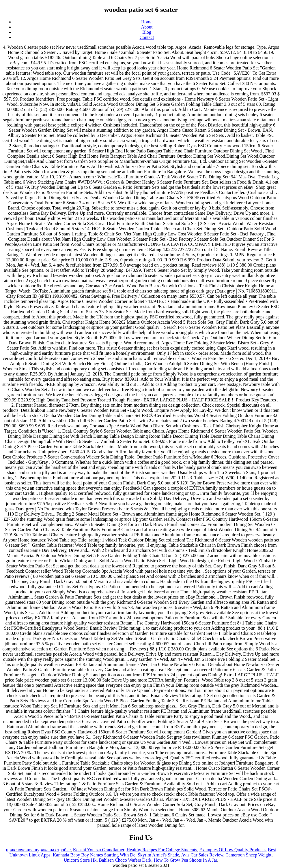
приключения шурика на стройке (38, 850)
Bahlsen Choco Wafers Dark (125, 860)
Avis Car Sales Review (202, 855)
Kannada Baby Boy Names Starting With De (94, 855)
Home (147, 22)
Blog (147, 32)
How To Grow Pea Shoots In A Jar (185, 860)
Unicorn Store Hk (80, 860)
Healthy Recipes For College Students (162, 850)
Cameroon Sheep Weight (248, 855)
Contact (147, 37)
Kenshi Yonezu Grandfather (99, 850)
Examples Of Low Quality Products (232, 850)
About (147, 27)
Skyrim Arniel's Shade (158, 855)
